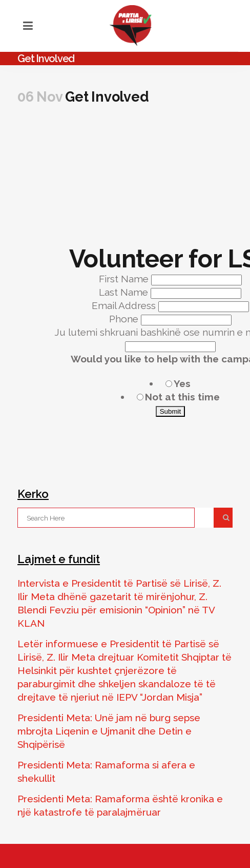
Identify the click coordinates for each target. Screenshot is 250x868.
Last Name (125, 292)
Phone (125, 319)
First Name (125, 279)
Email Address (125, 305)
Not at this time (182, 397)
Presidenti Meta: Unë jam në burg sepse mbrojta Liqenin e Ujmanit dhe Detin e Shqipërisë (109, 731)
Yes (182, 383)
